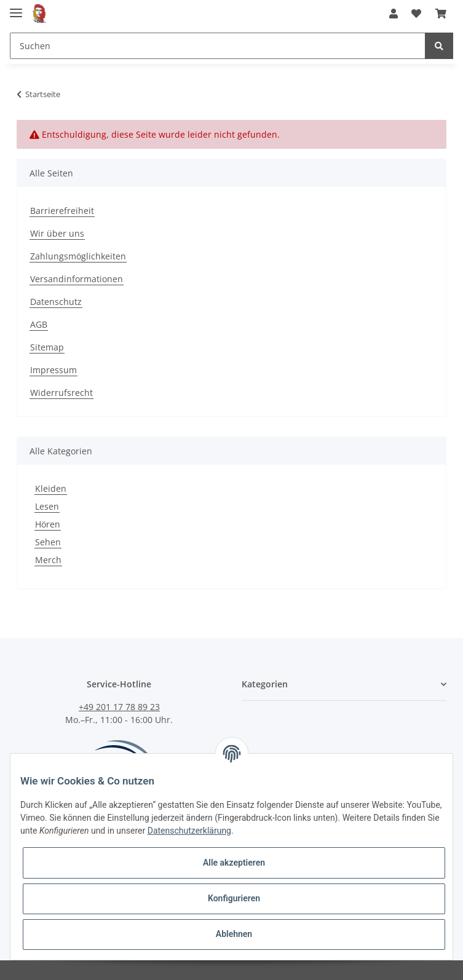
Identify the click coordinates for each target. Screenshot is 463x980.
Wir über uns (57, 233)
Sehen (48, 542)
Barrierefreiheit (62, 211)
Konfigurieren (234, 898)
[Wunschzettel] (416, 14)
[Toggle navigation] (16, 8)
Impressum (53, 370)
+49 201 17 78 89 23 (119, 707)
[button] (394, 14)
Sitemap (47, 347)
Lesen (47, 506)
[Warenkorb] (441, 14)
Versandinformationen (77, 279)
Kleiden (51, 488)
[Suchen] (218, 46)
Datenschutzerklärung (189, 831)
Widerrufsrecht (61, 393)
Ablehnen (234, 934)
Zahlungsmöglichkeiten (78, 256)
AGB (39, 324)
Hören (48, 524)
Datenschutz (56, 302)
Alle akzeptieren (234, 863)
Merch (48, 560)
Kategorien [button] (265, 684)
